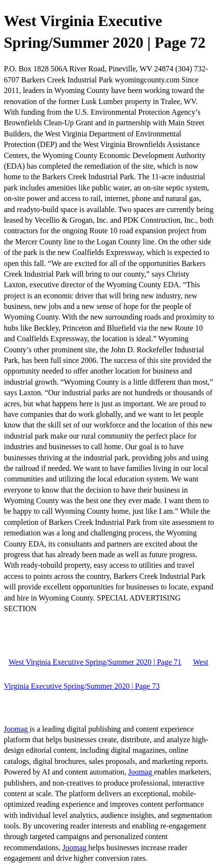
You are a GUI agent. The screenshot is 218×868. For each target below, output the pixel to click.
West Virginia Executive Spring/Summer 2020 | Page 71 (95, 662)
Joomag (17, 729)
